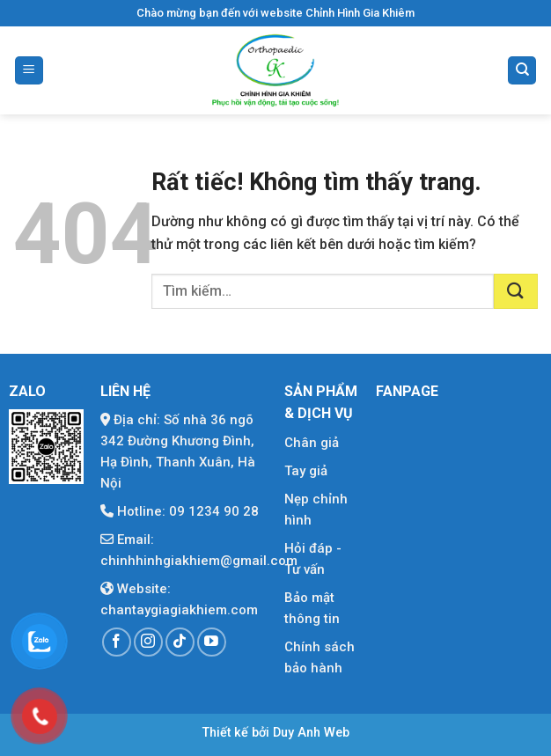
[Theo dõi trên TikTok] (180, 642)
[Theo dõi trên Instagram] (148, 642)
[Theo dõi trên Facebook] (117, 642)
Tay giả (306, 471)
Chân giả (312, 443)
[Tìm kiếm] (522, 71)
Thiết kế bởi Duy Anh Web (276, 733)
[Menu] (29, 71)
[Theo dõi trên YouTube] (212, 642)
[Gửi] (516, 291)
